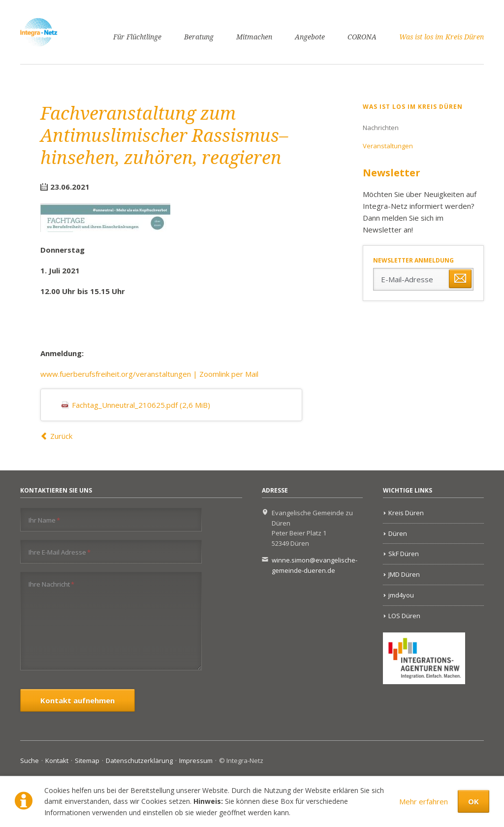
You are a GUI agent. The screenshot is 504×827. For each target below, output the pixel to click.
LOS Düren (404, 616)
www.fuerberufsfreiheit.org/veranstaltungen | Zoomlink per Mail (149, 374)
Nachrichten (381, 128)
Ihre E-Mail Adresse (60, 552)
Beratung (199, 37)
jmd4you (401, 595)
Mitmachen (254, 37)
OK (473, 801)
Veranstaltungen (388, 146)
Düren (398, 533)
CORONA (362, 37)
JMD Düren (404, 574)
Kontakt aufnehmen (78, 700)
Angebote (310, 37)
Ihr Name (44, 520)
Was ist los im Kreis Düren (441, 37)
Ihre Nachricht (51, 584)
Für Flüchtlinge (137, 37)
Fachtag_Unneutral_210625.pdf (141, 405)
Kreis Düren (406, 513)
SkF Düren (404, 554)
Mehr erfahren (424, 801)
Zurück (61, 436)
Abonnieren (460, 279)
